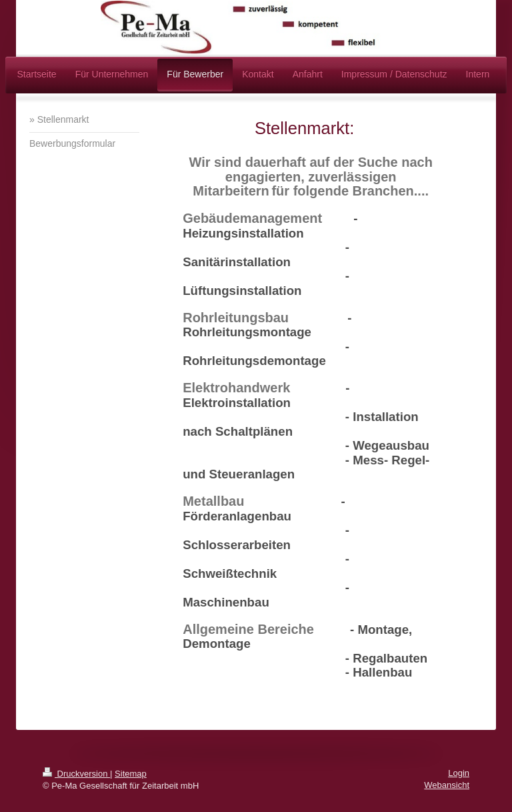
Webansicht (447, 785)
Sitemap (131, 774)
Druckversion (76, 774)
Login (459, 773)
